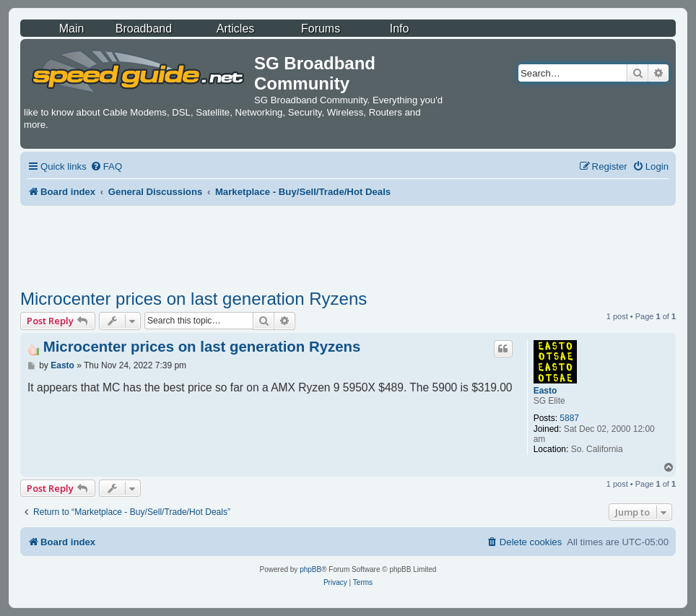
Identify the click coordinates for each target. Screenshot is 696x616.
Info (400, 29)
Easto (545, 391)
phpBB (310, 569)
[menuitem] (106, 166)
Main (72, 29)
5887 (569, 418)
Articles (235, 29)
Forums (321, 29)
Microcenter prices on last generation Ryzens (193, 299)
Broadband (144, 29)
